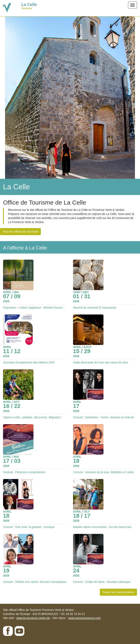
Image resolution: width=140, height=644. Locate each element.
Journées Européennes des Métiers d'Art (29, 362)
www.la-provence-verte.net (33, 618)
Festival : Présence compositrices (24, 472)
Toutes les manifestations (118, 592)
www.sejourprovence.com (84, 618)
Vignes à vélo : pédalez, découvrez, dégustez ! (32, 417)
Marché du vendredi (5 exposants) (95, 308)
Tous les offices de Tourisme (20, 232)
